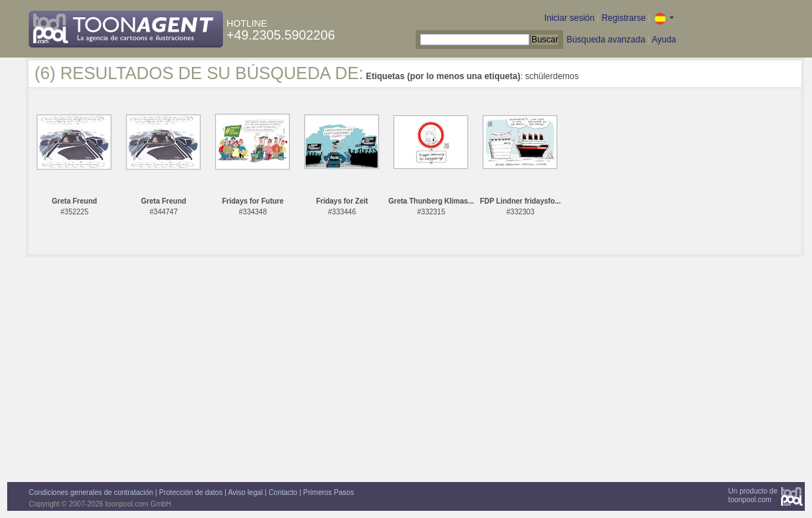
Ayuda (664, 40)
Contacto (283, 492)
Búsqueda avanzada (606, 40)
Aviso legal (245, 492)
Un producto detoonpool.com (753, 495)
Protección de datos (191, 492)
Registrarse (623, 18)
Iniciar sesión (570, 18)
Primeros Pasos (329, 492)
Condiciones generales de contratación (91, 492)
